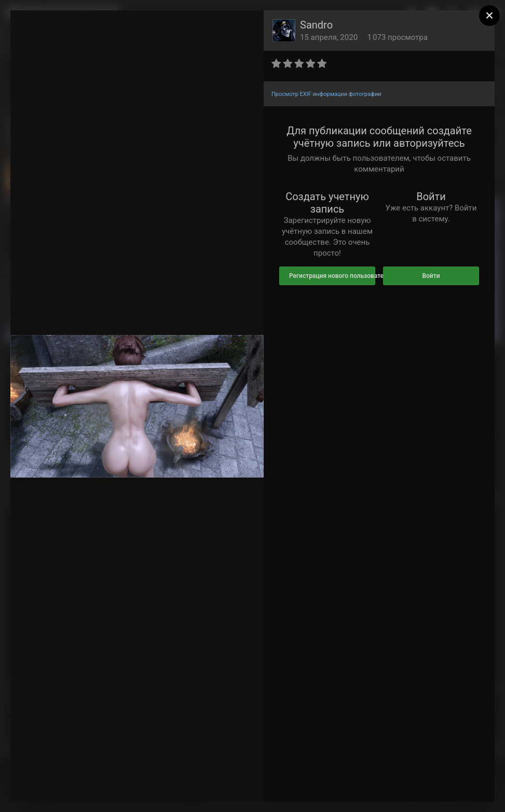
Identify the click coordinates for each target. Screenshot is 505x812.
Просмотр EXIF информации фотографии (326, 94)
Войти (431, 276)
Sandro (316, 25)
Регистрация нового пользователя (332, 276)
